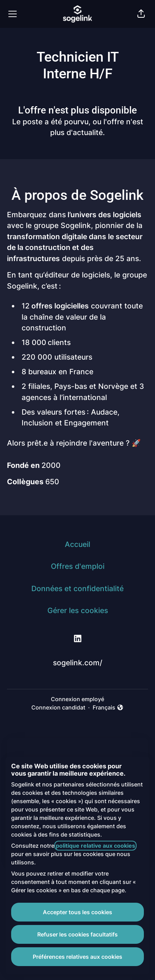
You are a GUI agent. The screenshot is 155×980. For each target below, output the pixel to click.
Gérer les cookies (78, 610)
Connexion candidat (58, 707)
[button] (141, 14)
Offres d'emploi (78, 566)
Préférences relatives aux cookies (77, 957)
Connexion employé (77, 699)
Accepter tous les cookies (77, 912)
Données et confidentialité (77, 589)
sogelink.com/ (78, 663)
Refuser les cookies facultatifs (77, 934)
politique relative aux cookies (95, 846)
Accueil (77, 544)
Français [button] (108, 708)
